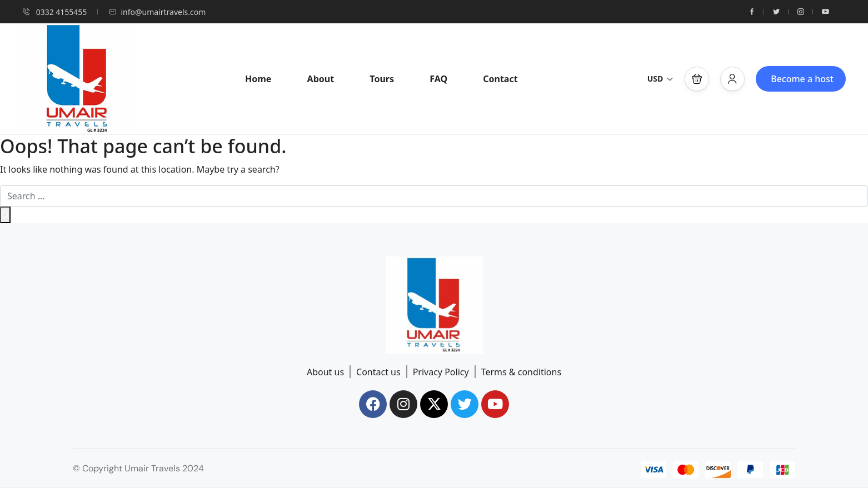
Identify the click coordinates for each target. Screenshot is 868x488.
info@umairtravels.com (157, 12)
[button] (697, 79)
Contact (500, 79)
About (321, 79)
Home (258, 79)
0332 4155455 (54, 12)
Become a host (802, 79)
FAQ (438, 79)
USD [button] (661, 79)
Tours (382, 79)
